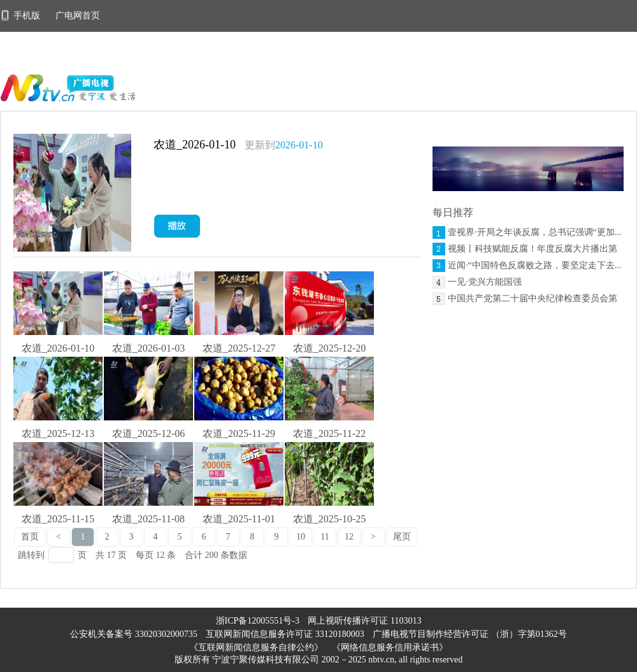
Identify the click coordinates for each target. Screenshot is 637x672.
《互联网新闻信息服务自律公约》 (256, 647)
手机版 (21, 16)
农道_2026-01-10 (195, 145)
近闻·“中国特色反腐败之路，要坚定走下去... (534, 265)
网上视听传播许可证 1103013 (364, 621)
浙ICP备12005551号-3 (258, 621)
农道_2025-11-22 (329, 433)
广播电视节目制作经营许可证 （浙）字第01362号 (470, 634)
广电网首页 (78, 16)
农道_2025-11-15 (58, 519)
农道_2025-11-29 (239, 433)
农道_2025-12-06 (149, 433)
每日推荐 (453, 212)
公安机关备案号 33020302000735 (135, 634)
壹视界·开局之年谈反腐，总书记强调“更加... (534, 232)
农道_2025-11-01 (239, 519)
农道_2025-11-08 (148, 519)
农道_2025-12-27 (239, 348)
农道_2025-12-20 (330, 348)
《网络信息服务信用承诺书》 (390, 647)
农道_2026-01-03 (149, 348)
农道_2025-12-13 (58, 433)
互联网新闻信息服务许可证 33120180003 (286, 634)
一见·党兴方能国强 (485, 282)
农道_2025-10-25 (330, 519)
